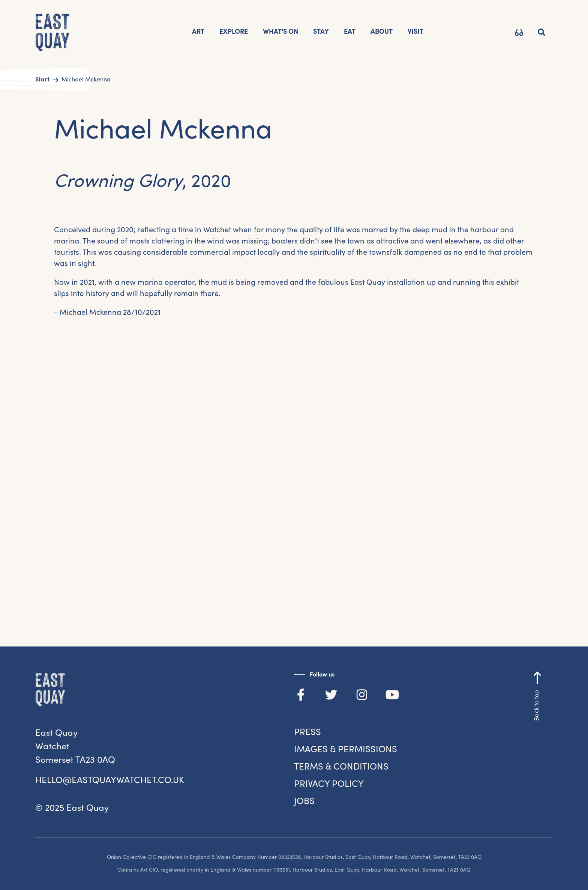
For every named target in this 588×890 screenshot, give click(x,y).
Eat (350, 31)
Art (198, 31)
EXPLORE (234, 31)
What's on (280, 31)
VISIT (415, 31)
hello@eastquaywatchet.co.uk (110, 780)
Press (307, 732)
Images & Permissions (346, 749)
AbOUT (382, 31)
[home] (52, 34)
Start (42, 79)
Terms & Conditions (341, 766)
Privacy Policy (329, 784)
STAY (321, 31)
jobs (304, 801)
